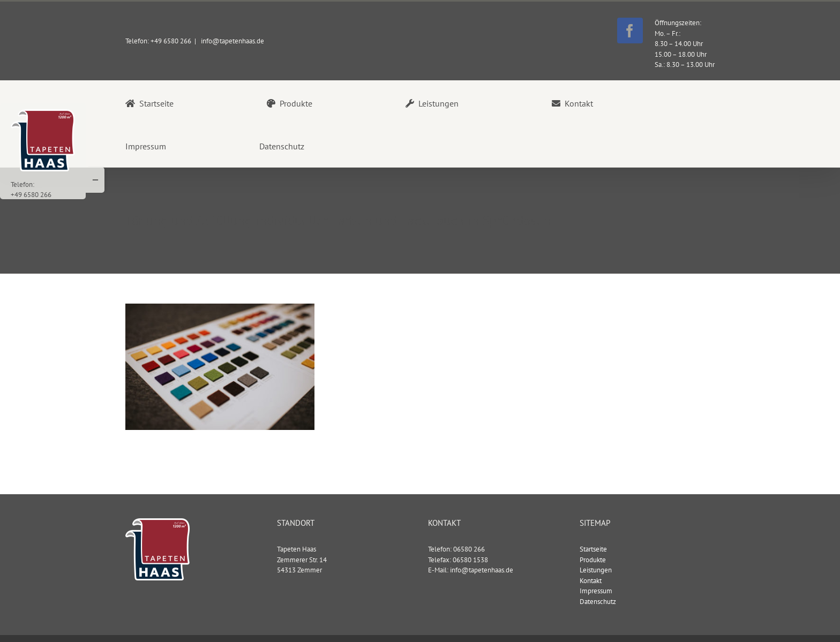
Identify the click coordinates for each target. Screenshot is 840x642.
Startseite (593, 549)
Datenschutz (598, 601)
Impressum (596, 590)
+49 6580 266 (31, 195)
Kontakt (591, 580)
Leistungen (596, 569)
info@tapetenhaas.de (232, 41)
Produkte (593, 559)
